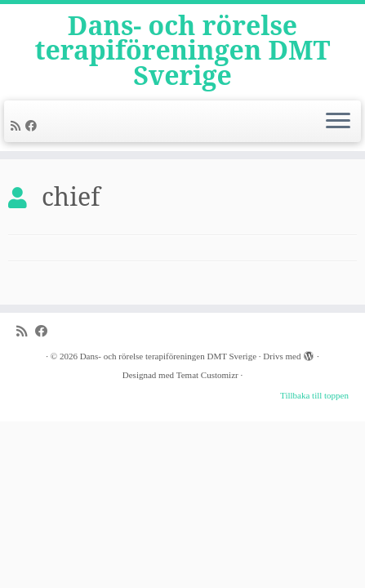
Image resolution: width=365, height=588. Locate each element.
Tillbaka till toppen (314, 395)
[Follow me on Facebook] (33, 126)
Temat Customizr (207, 375)
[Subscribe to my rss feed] (18, 126)
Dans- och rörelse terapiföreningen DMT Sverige (183, 50)
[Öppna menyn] (338, 122)
